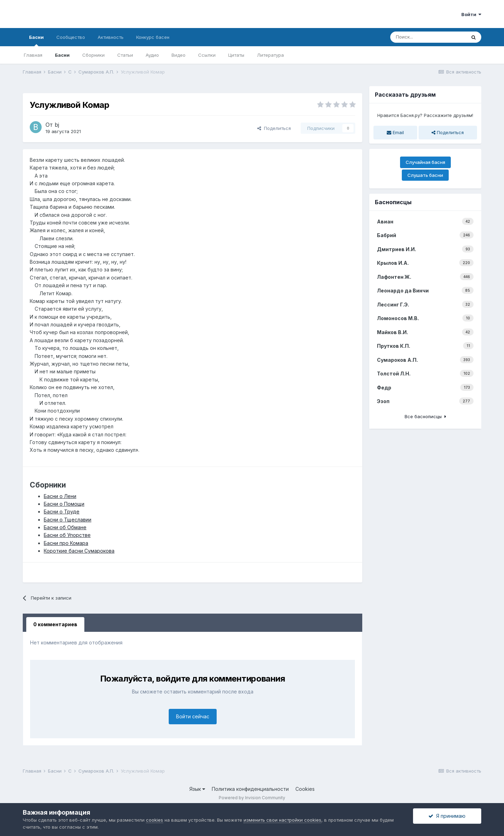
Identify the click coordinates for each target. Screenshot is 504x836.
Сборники (93, 55)
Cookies (305, 789)
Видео (178, 55)
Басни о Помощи (64, 504)
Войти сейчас (193, 716)
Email (395, 132)
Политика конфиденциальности (250, 789)
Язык (197, 789)
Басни (36, 40)
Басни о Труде (62, 512)
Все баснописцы (425, 416)
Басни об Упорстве (67, 535)
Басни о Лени (60, 496)
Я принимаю (447, 816)
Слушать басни (425, 175)
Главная (33, 55)
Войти (471, 14)
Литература (270, 55)
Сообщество (71, 37)
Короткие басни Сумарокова (79, 551)
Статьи (125, 55)
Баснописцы (393, 202)
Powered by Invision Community (252, 798)
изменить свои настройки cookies (282, 820)
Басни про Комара (66, 543)
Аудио (152, 55)
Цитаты (236, 55)
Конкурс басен (153, 37)
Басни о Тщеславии (68, 520)
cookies (155, 820)
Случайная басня (425, 162)
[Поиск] (428, 37)
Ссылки (207, 55)
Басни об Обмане (65, 527)
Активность (111, 37)
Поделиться (274, 128)
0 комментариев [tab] (55, 624)
